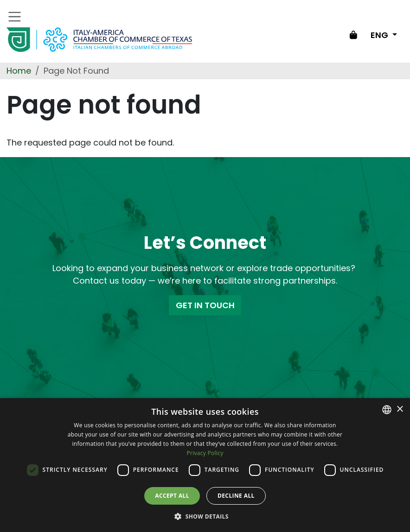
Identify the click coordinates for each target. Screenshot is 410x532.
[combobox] (387, 410)
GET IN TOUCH (205, 305)
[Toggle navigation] (15, 17)
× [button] (400, 409)
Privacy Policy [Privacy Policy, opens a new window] (205, 453)
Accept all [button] (172, 496)
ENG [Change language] (380, 35)
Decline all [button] (236, 496)
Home (19, 71)
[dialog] (205, 465)
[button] (205, 516)
